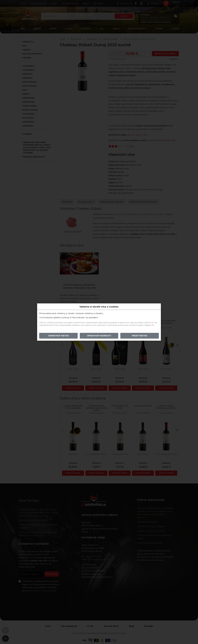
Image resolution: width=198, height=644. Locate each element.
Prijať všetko (140, 336)
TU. (153, 325)
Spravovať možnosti (99, 336)
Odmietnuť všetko (59, 336)
